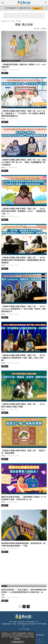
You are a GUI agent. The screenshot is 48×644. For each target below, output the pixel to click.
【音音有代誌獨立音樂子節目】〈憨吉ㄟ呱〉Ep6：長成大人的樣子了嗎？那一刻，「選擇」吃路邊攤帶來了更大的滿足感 (24, 162)
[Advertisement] (24, 16)
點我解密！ (37, 8)
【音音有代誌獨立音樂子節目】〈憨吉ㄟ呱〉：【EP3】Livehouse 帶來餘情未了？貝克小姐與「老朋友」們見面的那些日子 (24, 309)
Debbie (4, 548)
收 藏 (5, 73)
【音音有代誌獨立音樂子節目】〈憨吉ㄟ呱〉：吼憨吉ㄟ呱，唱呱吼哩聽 (24, 452)
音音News (17, 61)
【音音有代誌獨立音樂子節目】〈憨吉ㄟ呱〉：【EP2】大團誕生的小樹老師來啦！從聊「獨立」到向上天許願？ (24, 358)
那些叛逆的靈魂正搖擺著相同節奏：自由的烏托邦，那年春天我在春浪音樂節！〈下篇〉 (23, 544)
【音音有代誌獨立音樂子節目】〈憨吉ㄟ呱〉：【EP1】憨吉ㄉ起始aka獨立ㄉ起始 (24, 405)
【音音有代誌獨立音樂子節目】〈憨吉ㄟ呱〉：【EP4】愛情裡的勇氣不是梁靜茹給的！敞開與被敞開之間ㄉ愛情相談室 (24, 260)
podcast (4, 107)
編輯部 (3, 119)
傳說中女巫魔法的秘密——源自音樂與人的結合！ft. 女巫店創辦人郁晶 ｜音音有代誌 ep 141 (24, 498)
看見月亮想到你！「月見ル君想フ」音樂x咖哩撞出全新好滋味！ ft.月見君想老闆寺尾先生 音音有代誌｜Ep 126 (24, 592)
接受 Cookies (18, 642)
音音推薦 (4, 70)
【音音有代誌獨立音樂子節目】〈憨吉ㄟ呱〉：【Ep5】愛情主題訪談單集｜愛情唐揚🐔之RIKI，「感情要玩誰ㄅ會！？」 (24, 211)
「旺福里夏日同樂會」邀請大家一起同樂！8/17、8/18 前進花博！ (24, 66)
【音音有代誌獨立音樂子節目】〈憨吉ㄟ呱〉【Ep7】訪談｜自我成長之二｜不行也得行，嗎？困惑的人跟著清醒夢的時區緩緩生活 (23, 113)
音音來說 (4, 540)
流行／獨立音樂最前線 (7, 61)
